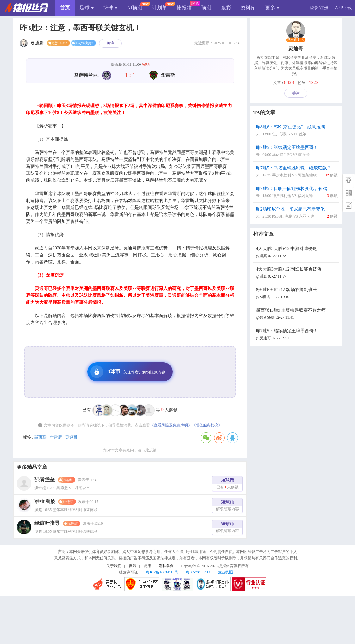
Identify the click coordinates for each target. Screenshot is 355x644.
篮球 (110, 8)
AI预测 (135, 8)
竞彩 (226, 8)
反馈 (133, 566)
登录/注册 (319, 8)
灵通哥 (71, 437)
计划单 (159, 8)
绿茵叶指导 (47, 523)
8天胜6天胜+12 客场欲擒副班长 (297, 294)
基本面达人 (296, 40)
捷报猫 (184, 8)
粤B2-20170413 (198, 572)
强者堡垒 (45, 479)
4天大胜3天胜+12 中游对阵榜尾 (297, 253)
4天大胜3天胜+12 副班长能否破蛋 (297, 273)
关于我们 (114, 566)
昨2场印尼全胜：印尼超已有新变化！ (297, 213)
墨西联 (40, 437)
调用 (147, 566)
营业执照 (225, 572)
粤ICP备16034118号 (162, 572)
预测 (206, 8)
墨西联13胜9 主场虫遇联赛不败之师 (297, 314)
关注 (110, 43)
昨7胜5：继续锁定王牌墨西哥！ (297, 152)
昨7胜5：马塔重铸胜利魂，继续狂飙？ (297, 172)
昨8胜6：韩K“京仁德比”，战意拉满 (297, 131)
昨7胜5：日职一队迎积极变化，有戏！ (297, 193)
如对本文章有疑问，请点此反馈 (130, 450)
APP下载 (343, 8)
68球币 (227, 506)
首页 (65, 8)
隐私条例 (166, 566)
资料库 (248, 8)
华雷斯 (56, 437)
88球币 (227, 528)
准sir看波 (45, 501)
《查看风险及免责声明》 (171, 425)
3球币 (128, 372)
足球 (87, 8)
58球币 (227, 485)
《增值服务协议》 (207, 425)
